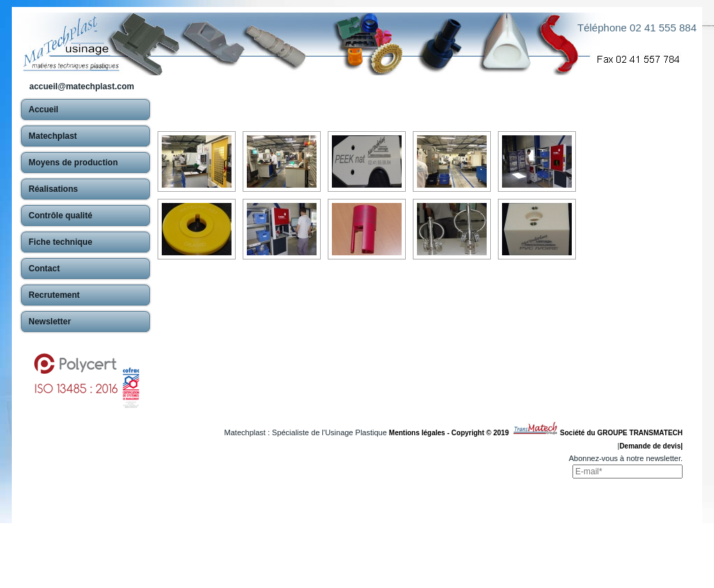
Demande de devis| (651, 446)
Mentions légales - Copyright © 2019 (451, 433)
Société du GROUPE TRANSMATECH (621, 433)
